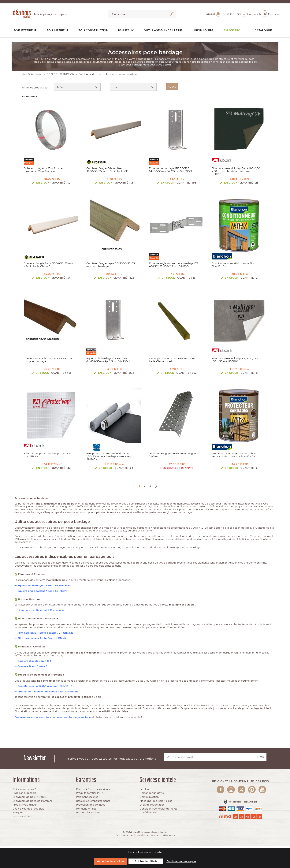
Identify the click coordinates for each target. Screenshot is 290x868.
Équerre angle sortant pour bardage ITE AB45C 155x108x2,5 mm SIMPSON (174, 265)
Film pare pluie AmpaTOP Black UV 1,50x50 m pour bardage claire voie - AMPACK (109, 457)
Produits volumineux (25, 806)
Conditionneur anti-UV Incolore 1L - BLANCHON (233, 265)
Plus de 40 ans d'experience (93, 791)
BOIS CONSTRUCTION (95, 31)
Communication (149, 798)
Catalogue (263, 31)
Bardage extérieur (90, 73)
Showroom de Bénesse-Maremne (33, 802)
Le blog (144, 791)
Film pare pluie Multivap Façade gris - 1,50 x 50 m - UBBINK (235, 360)
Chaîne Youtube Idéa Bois (28, 810)
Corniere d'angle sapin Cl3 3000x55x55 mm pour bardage (111, 265)
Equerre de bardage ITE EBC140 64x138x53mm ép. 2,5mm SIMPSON (108, 360)
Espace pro (234, 31)
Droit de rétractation (152, 806)
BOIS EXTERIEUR (27, 31)
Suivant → (156, 487)
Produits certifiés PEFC (90, 794)
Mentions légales (86, 810)
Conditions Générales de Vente (159, 810)
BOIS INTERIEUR (59, 31)
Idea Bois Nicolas (32, 73)
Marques (18, 814)
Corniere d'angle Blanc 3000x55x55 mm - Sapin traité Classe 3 (48, 265)
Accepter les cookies (111, 861)
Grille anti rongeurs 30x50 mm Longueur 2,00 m (174, 456)
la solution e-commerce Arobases (154, 837)
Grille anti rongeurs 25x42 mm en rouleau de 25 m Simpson (44, 169)
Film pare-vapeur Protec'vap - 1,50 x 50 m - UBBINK (48, 456)
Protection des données (91, 806)
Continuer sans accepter (181, 861)
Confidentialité (149, 814)
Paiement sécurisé (87, 798)
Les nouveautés (22, 818)
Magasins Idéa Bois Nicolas (156, 802)
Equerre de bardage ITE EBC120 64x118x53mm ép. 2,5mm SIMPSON (170, 169)
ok (172, 86)
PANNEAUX (127, 31)
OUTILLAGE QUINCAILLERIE (164, 31)
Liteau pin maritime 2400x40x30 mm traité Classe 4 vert (172, 360)
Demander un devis (152, 794)
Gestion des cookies (88, 814)
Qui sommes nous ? (24, 791)
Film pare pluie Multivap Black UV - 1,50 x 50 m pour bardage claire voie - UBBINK (236, 170)
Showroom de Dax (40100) (29, 798)
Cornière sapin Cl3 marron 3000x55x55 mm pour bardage (48, 360)
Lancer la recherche (172, 16)
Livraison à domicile (24, 794)
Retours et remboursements (93, 802)
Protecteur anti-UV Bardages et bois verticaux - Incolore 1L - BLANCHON (234, 456)
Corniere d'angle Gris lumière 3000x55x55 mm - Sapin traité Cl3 (107, 169)
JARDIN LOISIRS (205, 31)
